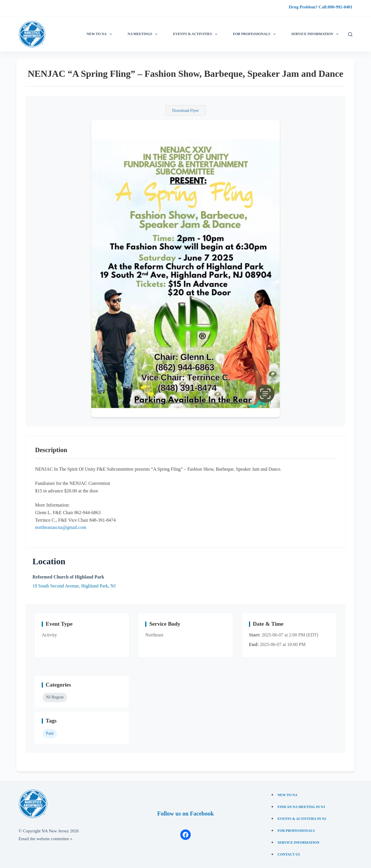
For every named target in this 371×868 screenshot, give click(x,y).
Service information (316, 34)
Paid (50, 733)
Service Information (299, 842)
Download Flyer (185, 111)
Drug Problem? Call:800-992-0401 (321, 7)
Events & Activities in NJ (302, 819)
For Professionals (255, 34)
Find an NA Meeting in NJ (301, 807)
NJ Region (55, 697)
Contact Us (289, 854)
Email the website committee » (46, 839)
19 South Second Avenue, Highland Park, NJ (74, 586)
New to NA (100, 34)
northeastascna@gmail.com (61, 527)
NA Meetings (144, 34)
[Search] (350, 34)
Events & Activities (196, 34)
